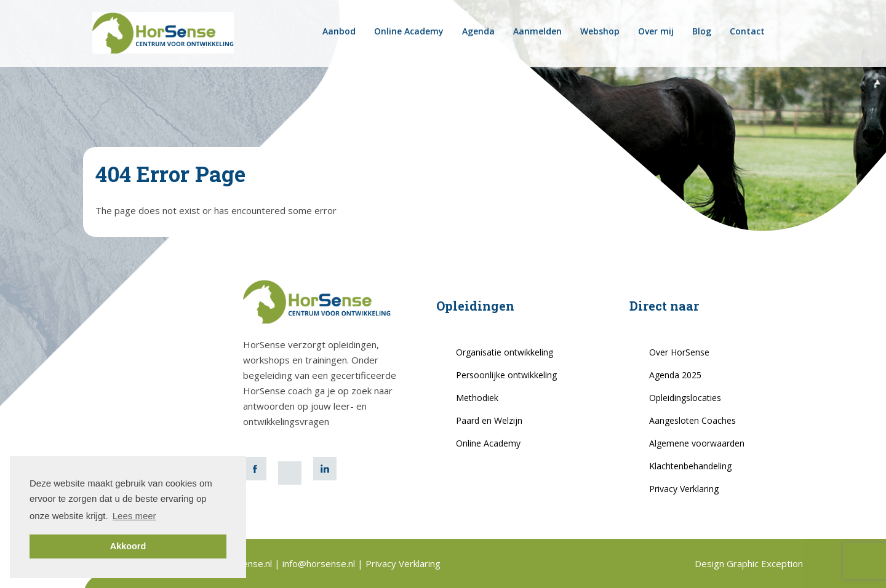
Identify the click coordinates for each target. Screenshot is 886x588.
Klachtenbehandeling (690, 466)
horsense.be (793, 31)
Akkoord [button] (128, 546)
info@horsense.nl (320, 563)
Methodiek (477, 398)
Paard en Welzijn (489, 420)
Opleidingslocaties (685, 398)
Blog (702, 31)
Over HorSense (679, 352)
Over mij (656, 31)
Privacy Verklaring (684, 489)
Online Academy (409, 31)
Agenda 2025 (675, 375)
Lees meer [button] (134, 516)
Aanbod (339, 31)
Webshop (600, 31)
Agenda (478, 31)
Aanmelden (537, 31)
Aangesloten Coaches (692, 420)
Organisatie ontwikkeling (505, 352)
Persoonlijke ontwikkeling (506, 375)
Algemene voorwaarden (697, 443)
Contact (747, 31)
